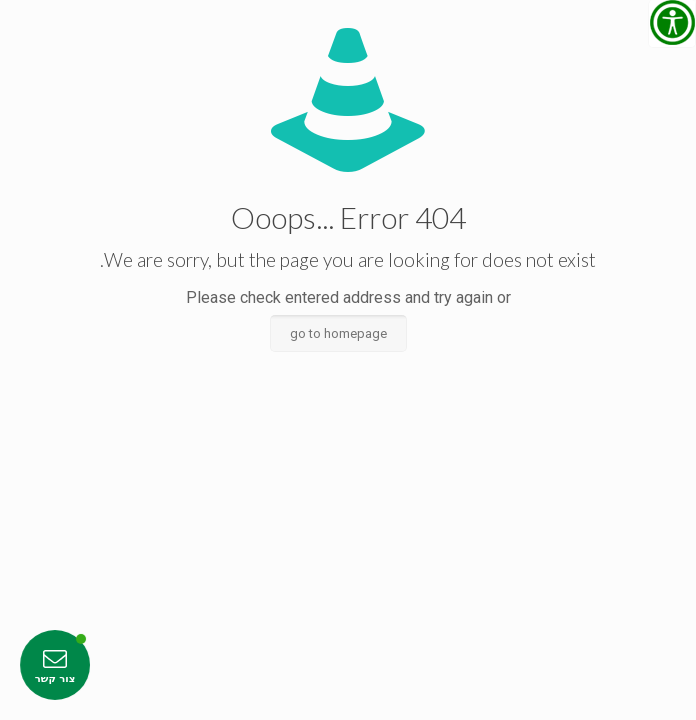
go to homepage (338, 333)
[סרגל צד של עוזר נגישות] (672, 24)
